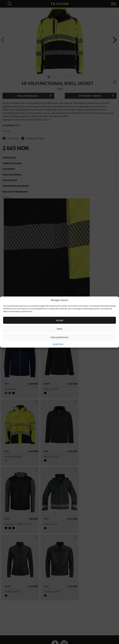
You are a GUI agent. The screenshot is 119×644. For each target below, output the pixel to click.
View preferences (59, 337)
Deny (59, 329)
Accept (59, 320)
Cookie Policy (58, 344)
